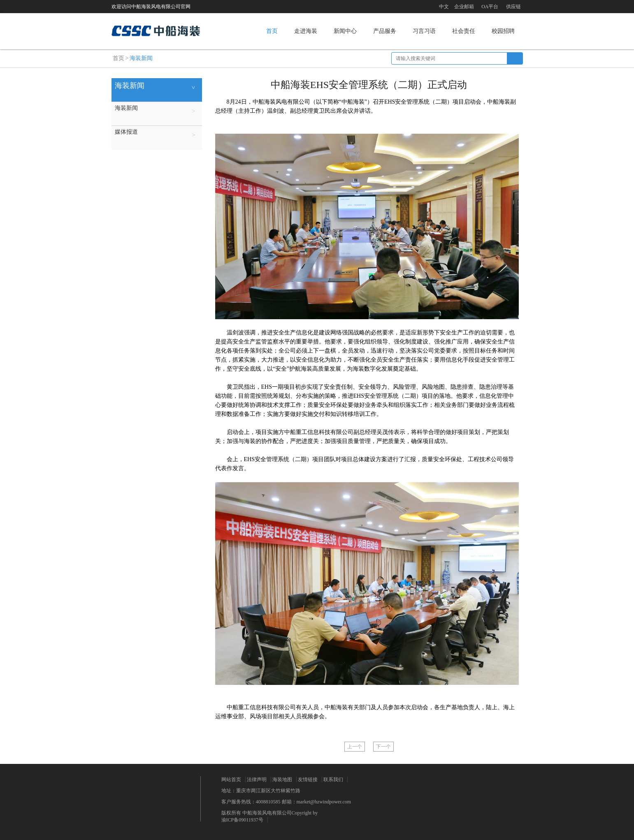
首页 (272, 31)
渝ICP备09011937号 (242, 820)
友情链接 (308, 780)
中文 (444, 7)
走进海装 (306, 31)
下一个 (383, 747)
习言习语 (424, 31)
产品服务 (385, 31)
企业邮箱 (464, 7)
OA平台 (490, 7)
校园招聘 (503, 31)
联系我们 (333, 780)
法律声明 (257, 780)
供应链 (513, 7)
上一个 (355, 747)
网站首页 (231, 780)
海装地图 (282, 780)
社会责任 (464, 31)
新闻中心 (345, 31)
